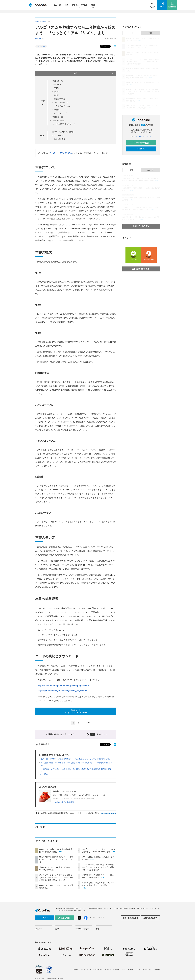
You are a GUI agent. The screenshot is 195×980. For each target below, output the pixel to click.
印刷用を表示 (42, 744)
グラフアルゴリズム (62, 106)
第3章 (56, 95)
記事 (66, 5)
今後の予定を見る (141, 269)
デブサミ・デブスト (80, 5)
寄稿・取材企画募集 (130, 918)
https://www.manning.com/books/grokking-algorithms (63, 686)
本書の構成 (57, 84)
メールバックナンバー (141, 136)
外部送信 (157, 969)
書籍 (93, 5)
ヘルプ (76, 969)
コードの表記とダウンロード (64, 124)
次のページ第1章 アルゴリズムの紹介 (76, 711)
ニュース (57, 5)
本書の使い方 (58, 117)
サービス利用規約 (128, 969)
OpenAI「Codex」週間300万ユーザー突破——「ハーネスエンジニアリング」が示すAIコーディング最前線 (98, 867)
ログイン (141, 149)
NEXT (89, 723)
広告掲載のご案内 (150, 918)
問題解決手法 (59, 99)
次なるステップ (60, 113)
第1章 (56, 88)
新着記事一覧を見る (141, 226)
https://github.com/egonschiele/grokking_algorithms (63, 691)
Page (43, 135)
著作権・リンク (86, 969)
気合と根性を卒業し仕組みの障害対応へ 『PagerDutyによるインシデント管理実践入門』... (76, 759)
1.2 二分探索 (60, 139)
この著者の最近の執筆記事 (64, 802)
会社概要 (116, 969)
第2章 (56, 92)
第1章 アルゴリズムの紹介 (63, 132)
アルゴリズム (41, 46)
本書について (58, 81)
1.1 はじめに (60, 135)
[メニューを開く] (23, 5)
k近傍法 (57, 110)
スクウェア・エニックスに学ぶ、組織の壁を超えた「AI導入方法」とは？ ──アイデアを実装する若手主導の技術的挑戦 (56, 878)
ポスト (104, 46)
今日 (132, 33)
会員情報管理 (98, 969)
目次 (94, 73)
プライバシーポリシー (144, 969)
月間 (150, 33)
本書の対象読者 (59, 120)
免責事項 (108, 969)
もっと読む (44, 774)
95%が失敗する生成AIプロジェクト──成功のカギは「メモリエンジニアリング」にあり (56, 860)
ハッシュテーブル (61, 102)
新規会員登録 (140, 143)
